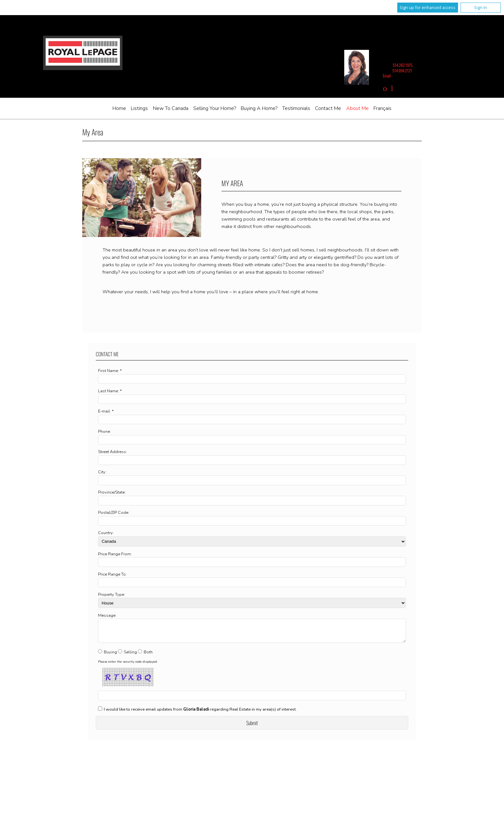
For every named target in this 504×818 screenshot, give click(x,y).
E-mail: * (106, 411)
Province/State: (112, 492)
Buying (110, 656)
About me (357, 108)
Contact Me (328, 108)
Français (382, 108)
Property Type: (112, 595)
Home (119, 108)
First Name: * (110, 371)
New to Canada (171, 108)
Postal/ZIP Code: (114, 513)
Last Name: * (110, 391)
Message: (107, 615)
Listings (139, 108)
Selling (130, 656)
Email (387, 76)
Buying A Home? (259, 108)
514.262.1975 (403, 65)
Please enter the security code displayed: (128, 666)
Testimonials (296, 108)
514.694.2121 (402, 71)
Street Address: (113, 452)
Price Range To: (112, 574)
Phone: (104, 432)
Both (148, 656)
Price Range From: (115, 554)
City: (102, 472)
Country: (106, 533)
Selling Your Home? (215, 108)
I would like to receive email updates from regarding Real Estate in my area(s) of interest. (200, 713)
